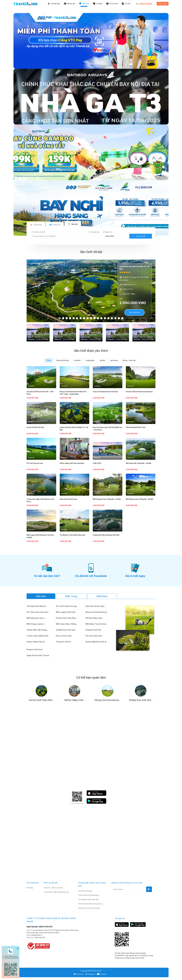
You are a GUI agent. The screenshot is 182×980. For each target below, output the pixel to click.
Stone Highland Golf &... (97, 642)
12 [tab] (98, 318)
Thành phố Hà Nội (62, 360)
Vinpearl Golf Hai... (94, 630)
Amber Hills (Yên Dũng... (37, 630)
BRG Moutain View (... (36, 618)
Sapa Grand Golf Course (38, 655)
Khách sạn (69, 4)
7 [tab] (81, 318)
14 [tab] (105, 318)
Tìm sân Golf (141, 236)
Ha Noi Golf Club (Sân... (67, 618)
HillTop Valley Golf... (94, 618)
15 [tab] (108, 318)
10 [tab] (91, 318)
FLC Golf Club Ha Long (66, 606)
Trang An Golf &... (64, 642)
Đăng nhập (163, 4)
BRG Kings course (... (36, 624)
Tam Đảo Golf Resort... (37, 606)
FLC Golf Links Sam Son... (38, 612)
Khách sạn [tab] (55, 225)
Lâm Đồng (114, 360)
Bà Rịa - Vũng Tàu (129, 360)
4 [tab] (70, 318)
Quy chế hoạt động (85, 891)
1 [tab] (60, 318)
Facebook (79, 974)
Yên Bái (102, 360)
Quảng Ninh (90, 360)
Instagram (90, 974)
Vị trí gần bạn (94, 232)
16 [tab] (112, 318)
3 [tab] (67, 318)
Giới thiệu (30, 888)
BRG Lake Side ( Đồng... (67, 624)
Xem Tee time (135, 312)
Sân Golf (84, 4)
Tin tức (126, 4)
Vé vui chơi (112, 4)
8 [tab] (84, 318)
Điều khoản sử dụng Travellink (89, 908)
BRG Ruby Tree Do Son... (96, 624)
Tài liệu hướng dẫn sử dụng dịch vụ (91, 904)
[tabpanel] (91, 291)
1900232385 (144, 4)
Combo (98, 4)
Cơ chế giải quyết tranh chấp (89, 899)
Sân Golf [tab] (73, 224)
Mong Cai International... (97, 612)
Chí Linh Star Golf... (94, 636)
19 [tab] (122, 318)
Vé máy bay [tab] (36, 225)
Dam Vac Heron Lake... (96, 606)
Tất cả (49, 360)
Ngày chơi (108, 232)
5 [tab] (74, 318)
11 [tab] (94, 318)
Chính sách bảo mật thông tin (89, 895)
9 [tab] (88, 318)
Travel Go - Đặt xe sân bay (53, 888)
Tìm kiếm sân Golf (37, 232)
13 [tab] (101, 318)
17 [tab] (115, 318)
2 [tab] (63, 318)
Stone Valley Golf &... (36, 642)
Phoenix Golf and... (35, 649)
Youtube (102, 974)
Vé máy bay (54, 4)
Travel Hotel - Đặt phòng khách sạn (56, 892)
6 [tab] (77, 318)
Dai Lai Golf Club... (64, 636)
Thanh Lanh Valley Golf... (38, 636)
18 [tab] (119, 318)
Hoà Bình (77, 360)
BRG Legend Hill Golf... (66, 612)
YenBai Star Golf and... (66, 630)
